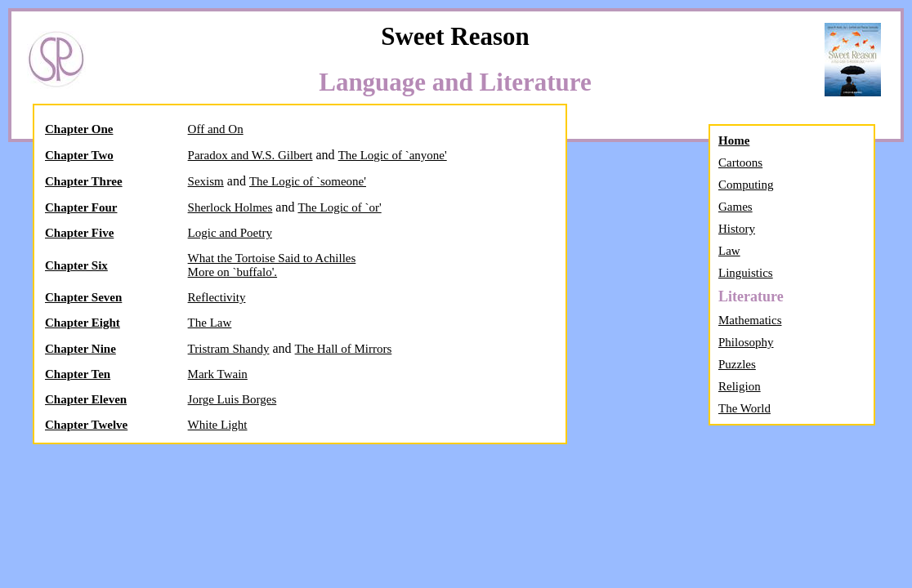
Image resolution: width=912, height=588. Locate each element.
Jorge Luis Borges (232, 399)
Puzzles (737, 364)
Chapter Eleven (86, 399)
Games (735, 207)
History (737, 229)
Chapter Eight (83, 323)
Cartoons (740, 163)
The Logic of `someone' (308, 181)
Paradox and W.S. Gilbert (250, 155)
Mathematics (750, 320)
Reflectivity (217, 297)
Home (734, 140)
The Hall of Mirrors (344, 349)
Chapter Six (76, 265)
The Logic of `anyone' (393, 155)
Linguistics (746, 273)
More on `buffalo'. (232, 272)
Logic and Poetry (230, 233)
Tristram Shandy (229, 349)
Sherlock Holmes (230, 207)
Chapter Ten (78, 374)
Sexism (206, 181)
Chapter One (79, 129)
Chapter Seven (83, 297)
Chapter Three (84, 181)
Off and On (216, 129)
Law (729, 251)
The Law (210, 323)
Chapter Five (79, 233)
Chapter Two (79, 155)
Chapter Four (81, 207)
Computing (746, 185)
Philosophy (746, 342)
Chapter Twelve (86, 425)
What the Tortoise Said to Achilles (272, 258)
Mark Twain (218, 374)
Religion (740, 386)
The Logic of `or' (339, 207)
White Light (218, 425)
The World (744, 408)
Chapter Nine (80, 349)
